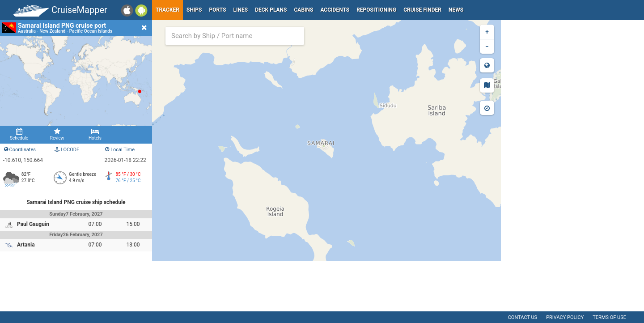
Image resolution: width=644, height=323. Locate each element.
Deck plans (271, 10)
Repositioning (376, 10)
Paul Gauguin (33, 224)
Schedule (19, 134)
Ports (218, 10)
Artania (26, 245)
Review (57, 134)
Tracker (167, 10)
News (456, 10)
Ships (194, 10)
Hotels (95, 134)
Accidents (335, 10)
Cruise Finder (422, 10)
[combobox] (235, 36)
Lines (241, 10)
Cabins (303, 10)
